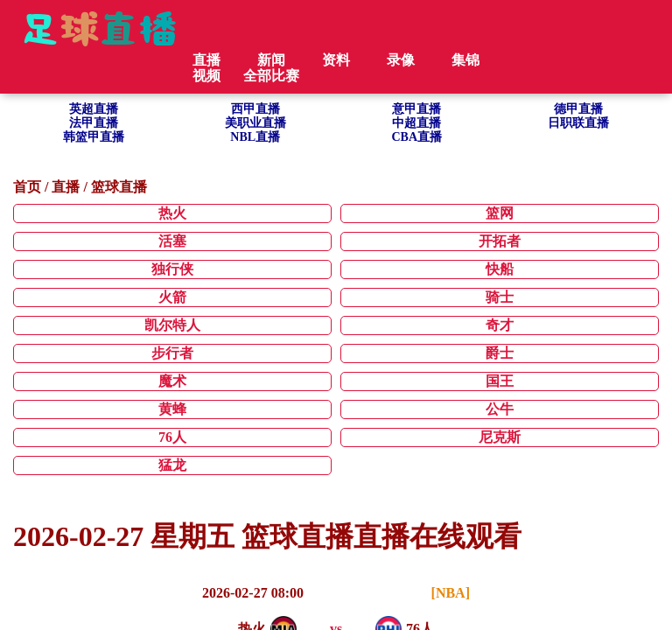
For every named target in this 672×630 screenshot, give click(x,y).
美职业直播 (255, 123)
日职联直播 (578, 123)
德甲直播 (578, 109)
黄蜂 (172, 409)
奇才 (500, 325)
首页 (27, 187)
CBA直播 (416, 137)
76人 (172, 437)
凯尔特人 (172, 325)
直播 (66, 187)
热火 (172, 213)
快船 (500, 269)
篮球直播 (119, 187)
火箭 (172, 297)
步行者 (172, 353)
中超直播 (416, 123)
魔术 (172, 381)
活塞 (172, 241)
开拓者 (500, 241)
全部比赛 (271, 76)
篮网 (500, 213)
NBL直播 (255, 137)
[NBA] (451, 593)
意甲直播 (416, 109)
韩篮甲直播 (94, 137)
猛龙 (172, 465)
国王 (500, 381)
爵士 (500, 353)
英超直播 (94, 109)
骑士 (500, 297)
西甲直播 (255, 109)
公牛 (500, 409)
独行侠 (172, 269)
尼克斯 (500, 437)
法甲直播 (94, 123)
